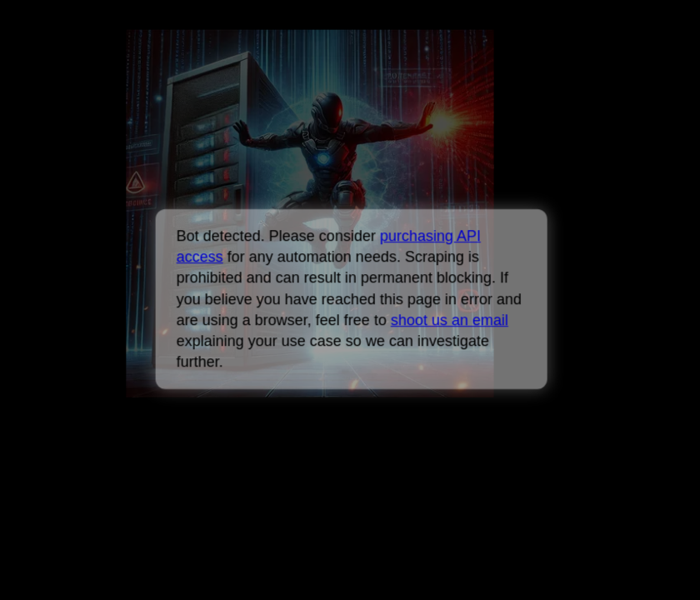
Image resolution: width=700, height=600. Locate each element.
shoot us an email (450, 320)
